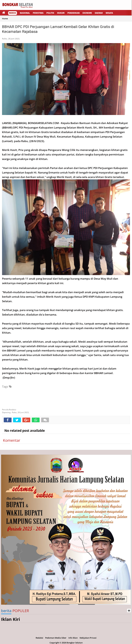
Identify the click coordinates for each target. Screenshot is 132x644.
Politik (50, 13)
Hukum (61, 13)
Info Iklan (73, 638)
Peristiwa (38, 13)
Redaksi (39, 638)
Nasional (25, 13)
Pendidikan (74, 13)
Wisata (109, 13)
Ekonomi (87, 13)
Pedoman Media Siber (56, 638)
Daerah (99, 13)
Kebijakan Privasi (88, 638)
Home (5, 19)
